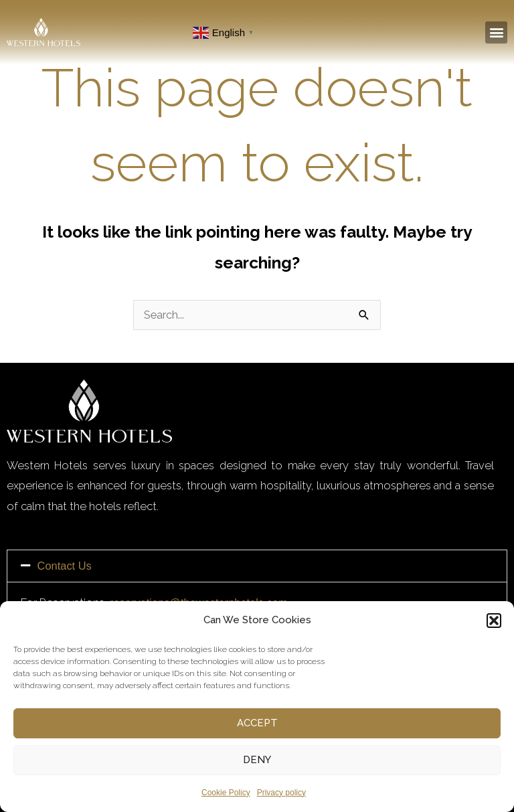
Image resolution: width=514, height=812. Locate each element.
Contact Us (65, 566)
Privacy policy (281, 793)
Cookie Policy (226, 793)
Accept (257, 723)
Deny (257, 760)
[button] (494, 621)
